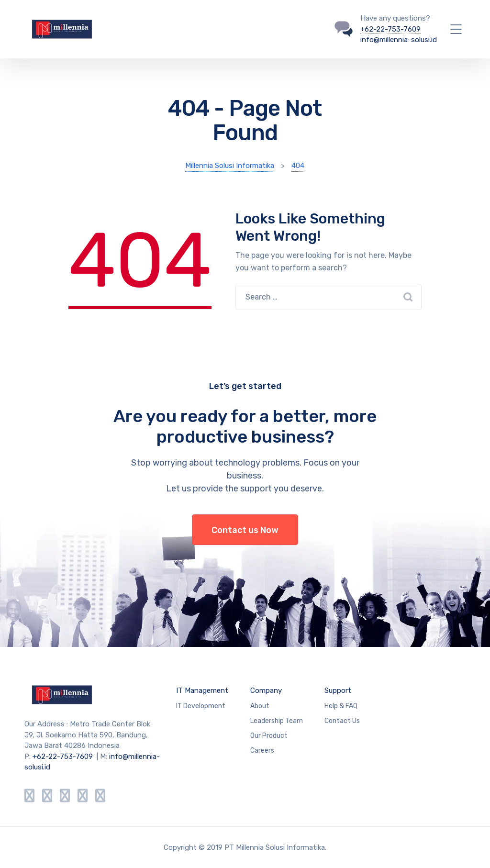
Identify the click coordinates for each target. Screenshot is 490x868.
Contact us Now (245, 530)
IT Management (202, 690)
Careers (262, 751)
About (260, 706)
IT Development (201, 706)
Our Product (269, 736)
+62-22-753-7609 (390, 29)
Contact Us (342, 721)
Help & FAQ (341, 706)
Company (266, 690)
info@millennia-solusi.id (399, 40)
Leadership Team (277, 721)
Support (338, 690)
